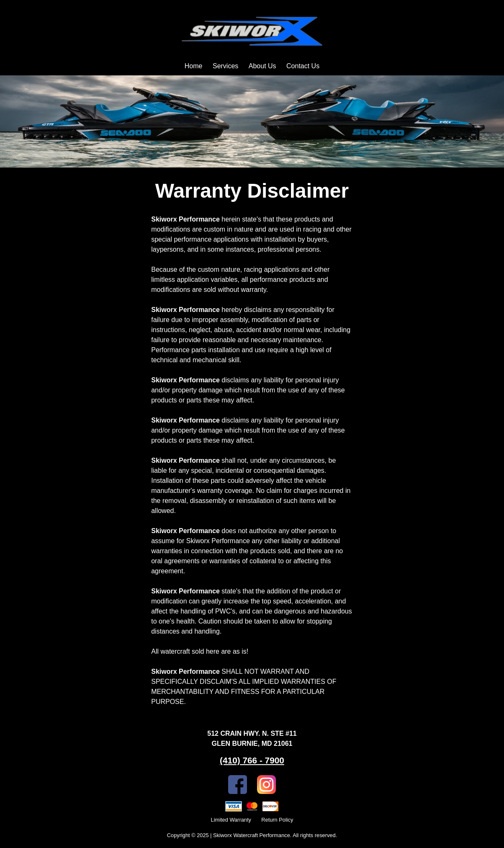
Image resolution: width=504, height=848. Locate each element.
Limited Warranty (231, 820)
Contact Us (303, 66)
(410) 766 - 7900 (252, 760)
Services (225, 66)
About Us (262, 66)
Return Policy (277, 820)
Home (194, 66)
